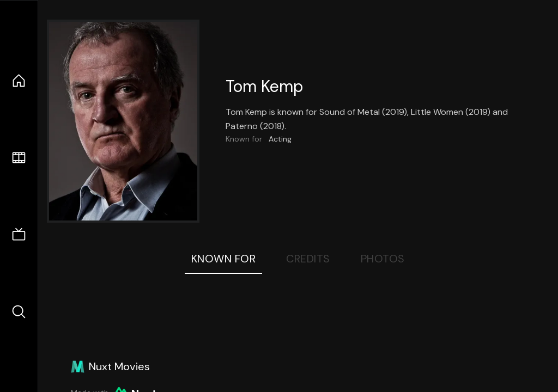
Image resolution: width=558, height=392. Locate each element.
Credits (308, 259)
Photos (383, 259)
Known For (224, 259)
